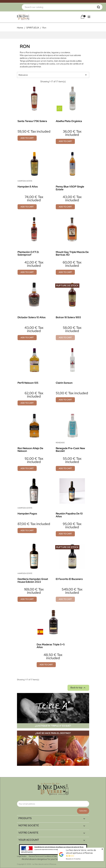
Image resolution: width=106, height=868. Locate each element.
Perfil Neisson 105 (28, 383)
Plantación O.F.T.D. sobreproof (28, 253)
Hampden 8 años (28, 187)
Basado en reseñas (73, 859)
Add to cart (27, 138)
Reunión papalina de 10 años (69, 515)
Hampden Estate (25, 181)
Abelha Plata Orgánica (69, 121)
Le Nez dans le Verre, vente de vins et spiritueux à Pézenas (81, 852)
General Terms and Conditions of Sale (43, 856)
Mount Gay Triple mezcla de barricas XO (72, 253)
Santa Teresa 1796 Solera (32, 121)
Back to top (78, 688)
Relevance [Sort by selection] (53, 75)
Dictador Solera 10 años (32, 317)
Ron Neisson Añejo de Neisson (30, 450)
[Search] (62, 7)
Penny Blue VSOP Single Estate (70, 188)
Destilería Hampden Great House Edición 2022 (33, 580)
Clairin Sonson (64, 383)
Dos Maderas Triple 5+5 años (51, 646)
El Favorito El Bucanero (69, 579)
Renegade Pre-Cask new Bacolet (70, 450)
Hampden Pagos (27, 514)
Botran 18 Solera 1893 (68, 317)
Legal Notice (22, 856)
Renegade (60, 443)
